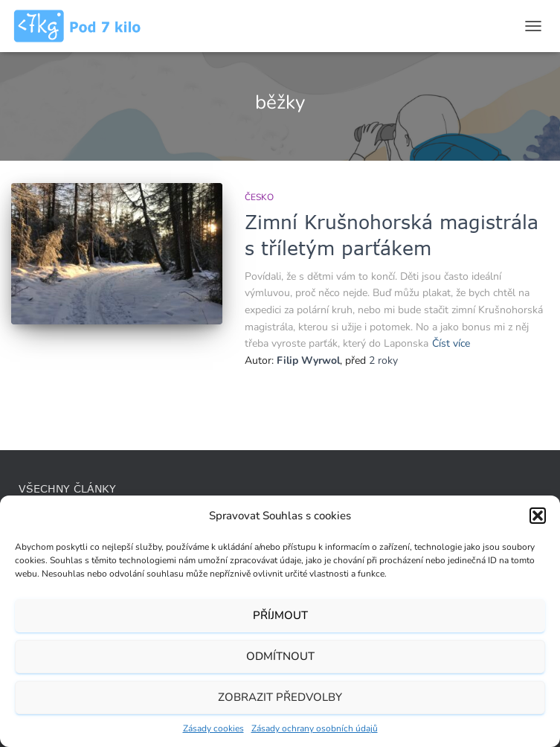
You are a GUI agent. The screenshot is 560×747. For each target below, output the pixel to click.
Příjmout (280, 615)
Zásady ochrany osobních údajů (315, 728)
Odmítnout (280, 656)
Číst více (451, 343)
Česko (259, 197)
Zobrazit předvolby (280, 697)
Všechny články (67, 488)
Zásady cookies (213, 728)
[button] (538, 516)
